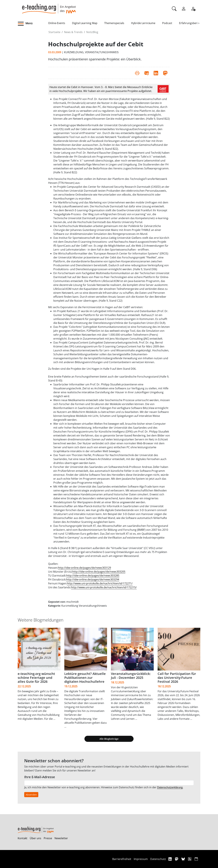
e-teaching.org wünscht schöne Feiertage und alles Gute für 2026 (36, 678)
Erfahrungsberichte (191, 23)
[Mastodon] (177, 859)
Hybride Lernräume (143, 23)
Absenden (31, 795)
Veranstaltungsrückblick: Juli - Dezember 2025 (131, 676)
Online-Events (57, 23)
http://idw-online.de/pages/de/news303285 (93, 576)
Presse (48, 838)
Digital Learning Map (85, 23)
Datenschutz (158, 859)
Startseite (54, 32)
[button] (33, 24)
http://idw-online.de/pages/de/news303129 (84, 568)
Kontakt (23, 838)
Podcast (167, 23)
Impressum (141, 859)
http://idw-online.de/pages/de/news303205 (99, 572)
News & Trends (73, 32)
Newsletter (61, 838)
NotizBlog (92, 32)
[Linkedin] (170, 859)
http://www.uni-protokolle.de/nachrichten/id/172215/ (104, 587)
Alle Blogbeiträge (109, 739)
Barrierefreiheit (122, 859)
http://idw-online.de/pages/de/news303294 (93, 579)
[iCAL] (196, 859)
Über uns (36, 838)
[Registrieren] (193, 8)
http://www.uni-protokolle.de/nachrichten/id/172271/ (100, 583)
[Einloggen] (184, 8)
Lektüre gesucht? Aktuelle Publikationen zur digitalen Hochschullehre (85, 678)
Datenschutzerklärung (170, 787)
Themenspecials (114, 23)
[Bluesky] (184, 859)
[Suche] (174, 8)
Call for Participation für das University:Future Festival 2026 (177, 678)
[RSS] (190, 859)
